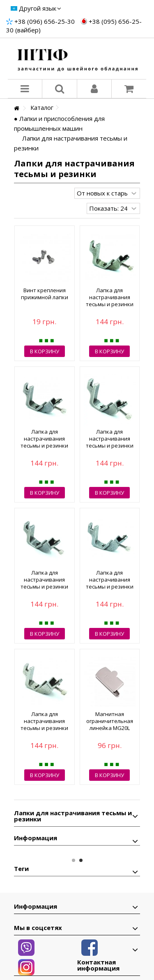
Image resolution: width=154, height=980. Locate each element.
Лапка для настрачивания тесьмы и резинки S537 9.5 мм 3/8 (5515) (44, 587)
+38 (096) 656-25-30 (45, 21)
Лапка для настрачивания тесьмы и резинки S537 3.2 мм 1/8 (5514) (110, 304)
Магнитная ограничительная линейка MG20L (110, 721)
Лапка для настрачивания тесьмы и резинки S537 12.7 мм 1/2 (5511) (44, 728)
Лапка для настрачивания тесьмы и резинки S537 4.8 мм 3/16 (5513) (110, 446)
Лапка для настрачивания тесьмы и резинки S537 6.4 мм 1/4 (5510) (110, 587)
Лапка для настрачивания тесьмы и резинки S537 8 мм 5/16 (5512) (44, 446)
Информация (36, 838)
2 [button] (81, 860)
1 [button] (74, 860)
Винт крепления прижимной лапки (45, 294)
